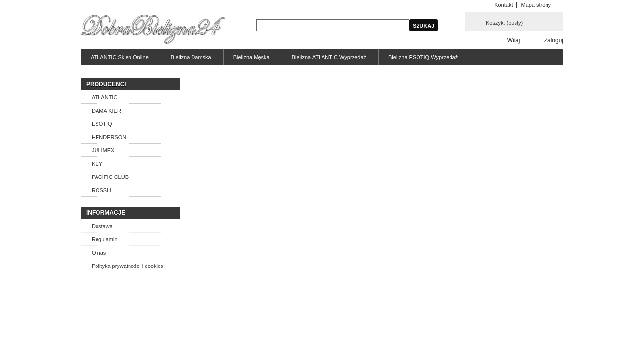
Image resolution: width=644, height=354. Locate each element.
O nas (99, 253)
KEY (97, 164)
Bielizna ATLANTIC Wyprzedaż (329, 57)
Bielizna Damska (191, 57)
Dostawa (102, 226)
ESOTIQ (102, 124)
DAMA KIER (106, 111)
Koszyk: (504, 23)
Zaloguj (554, 40)
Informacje (106, 213)
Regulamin (105, 239)
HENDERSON (109, 137)
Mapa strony (536, 5)
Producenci (106, 84)
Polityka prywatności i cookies (128, 266)
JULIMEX (103, 150)
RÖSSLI (101, 190)
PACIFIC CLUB (110, 177)
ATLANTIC (104, 97)
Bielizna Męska (252, 57)
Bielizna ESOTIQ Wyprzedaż (423, 57)
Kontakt (503, 5)
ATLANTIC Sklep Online (120, 57)
